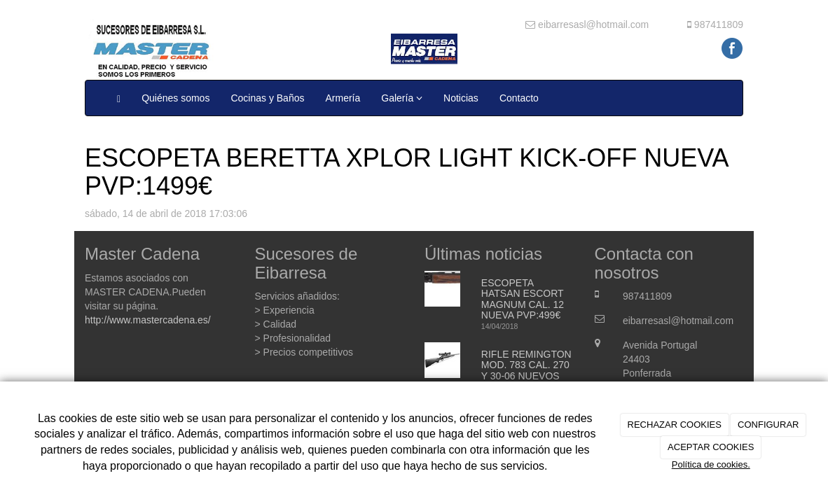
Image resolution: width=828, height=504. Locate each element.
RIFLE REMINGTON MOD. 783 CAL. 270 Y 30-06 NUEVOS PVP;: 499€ (526, 370)
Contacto (519, 98)
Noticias (461, 98)
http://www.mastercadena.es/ (148, 320)
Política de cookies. (711, 464)
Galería (402, 98)
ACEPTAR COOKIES (711, 447)
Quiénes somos (175, 98)
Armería (343, 98)
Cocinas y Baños (267, 98)
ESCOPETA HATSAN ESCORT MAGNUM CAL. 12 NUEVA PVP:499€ (523, 299)
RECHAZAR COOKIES (675, 425)
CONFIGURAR (768, 425)
